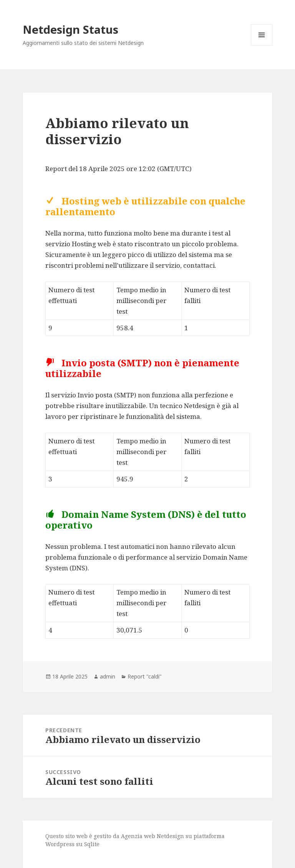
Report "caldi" (145, 676)
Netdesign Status (70, 29)
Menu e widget (262, 45)
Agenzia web (138, 836)
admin (108, 676)
